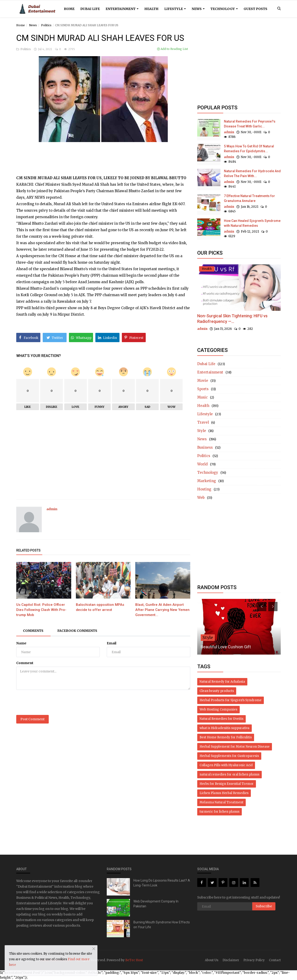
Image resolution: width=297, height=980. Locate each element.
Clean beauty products (217, 691)
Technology (224, 9)
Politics (46, 25)
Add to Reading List (173, 49)
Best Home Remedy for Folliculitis (226, 737)
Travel (203, 422)
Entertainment (122, 9)
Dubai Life (90, 9)
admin (52, 509)
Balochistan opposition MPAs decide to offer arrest (100, 607)
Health (151, 9)
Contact (275, 960)
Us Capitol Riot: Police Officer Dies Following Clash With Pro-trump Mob (41, 610)
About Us (212, 960)
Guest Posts (255, 9)
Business (205, 447)
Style (202, 431)
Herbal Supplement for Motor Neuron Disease (235, 747)
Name (21, 643)
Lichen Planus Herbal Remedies (224, 793)
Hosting (204, 489)
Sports (203, 389)
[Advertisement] (103, 154)
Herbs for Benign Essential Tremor (227, 784)
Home (69, 9)
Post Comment (32, 719)
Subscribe (264, 906)
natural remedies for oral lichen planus (229, 774)
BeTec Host (134, 960)
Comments (33, 631)
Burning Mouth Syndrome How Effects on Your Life (162, 925)
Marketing (207, 481)
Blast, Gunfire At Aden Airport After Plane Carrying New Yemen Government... (162, 610)
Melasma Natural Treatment (221, 802)
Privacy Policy (254, 960)
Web (201, 498)
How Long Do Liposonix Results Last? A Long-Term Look (162, 883)
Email (111, 643)
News (198, 9)
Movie (203, 381)
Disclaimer (231, 960)
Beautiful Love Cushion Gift (226, 647)
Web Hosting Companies (218, 709)
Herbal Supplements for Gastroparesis (229, 756)
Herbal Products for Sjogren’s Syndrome (231, 700)
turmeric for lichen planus (220, 812)
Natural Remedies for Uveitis (221, 719)
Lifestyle (175, 9)
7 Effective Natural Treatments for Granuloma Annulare (249, 198)
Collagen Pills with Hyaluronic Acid (226, 765)
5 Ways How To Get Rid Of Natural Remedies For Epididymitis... (249, 149)
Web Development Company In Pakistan (156, 904)
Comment (25, 663)
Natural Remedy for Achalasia (222, 682)
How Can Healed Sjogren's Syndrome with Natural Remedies (252, 223)
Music (202, 397)
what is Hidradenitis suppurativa (224, 728)
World (202, 464)
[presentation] (52, 702)
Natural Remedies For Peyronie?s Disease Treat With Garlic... (250, 124)
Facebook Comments (78, 631)
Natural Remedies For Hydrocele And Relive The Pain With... (252, 174)
